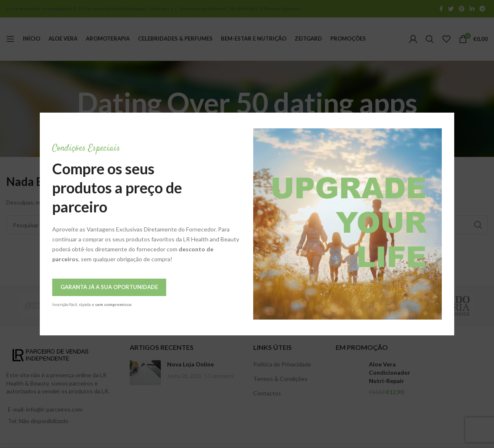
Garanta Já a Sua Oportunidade (69, 287)
